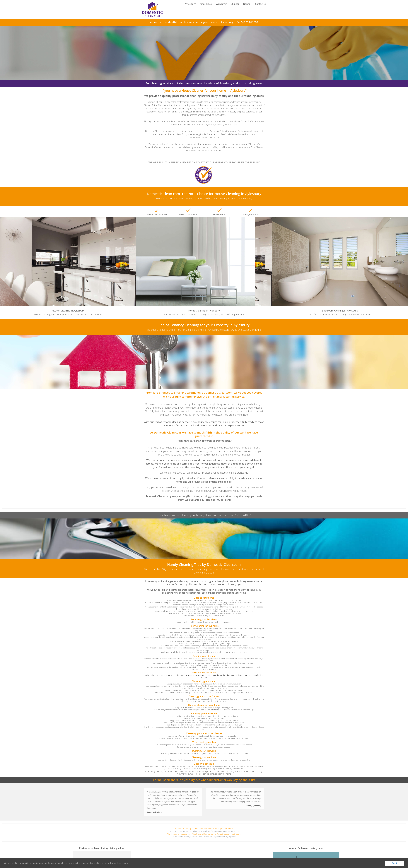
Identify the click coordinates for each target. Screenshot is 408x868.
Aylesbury (190, 4)
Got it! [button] (395, 863)
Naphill (247, 4)
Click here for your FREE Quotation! (204, 64)
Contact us (261, 4)
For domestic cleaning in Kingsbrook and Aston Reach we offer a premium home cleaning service (204, 831)
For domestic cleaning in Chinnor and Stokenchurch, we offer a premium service (204, 829)
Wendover (221, 4)
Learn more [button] (123, 863)
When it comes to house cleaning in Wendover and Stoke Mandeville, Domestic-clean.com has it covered (204, 834)
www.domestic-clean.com (208, 138)
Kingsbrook (206, 4)
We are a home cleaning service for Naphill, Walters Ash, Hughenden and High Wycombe (204, 837)
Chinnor (235, 4)
